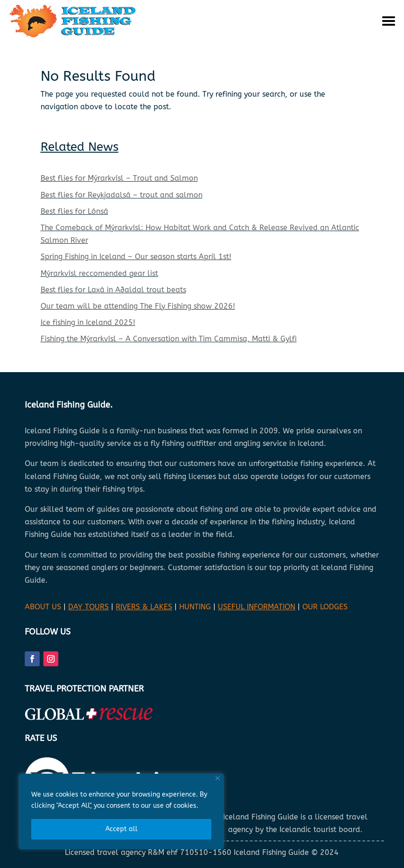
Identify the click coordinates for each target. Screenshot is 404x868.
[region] (121, 812)
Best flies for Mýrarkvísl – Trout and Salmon (119, 178)
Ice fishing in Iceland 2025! (88, 322)
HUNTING (195, 607)
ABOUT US (43, 607)
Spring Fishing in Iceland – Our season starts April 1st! (136, 257)
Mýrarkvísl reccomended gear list (99, 273)
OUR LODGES (325, 607)
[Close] (218, 778)
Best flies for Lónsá (74, 211)
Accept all (122, 829)
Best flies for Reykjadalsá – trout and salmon (122, 195)
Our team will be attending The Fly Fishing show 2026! (138, 306)
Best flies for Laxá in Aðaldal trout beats (113, 290)
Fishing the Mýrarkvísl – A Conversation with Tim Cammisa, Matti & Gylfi (169, 339)
